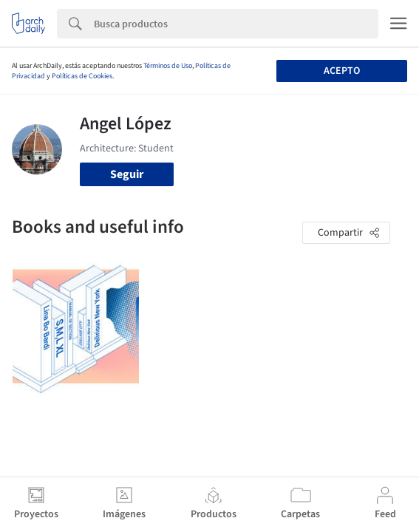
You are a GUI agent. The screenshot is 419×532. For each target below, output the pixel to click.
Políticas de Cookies (82, 76)
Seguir (127, 174)
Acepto (342, 71)
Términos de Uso (168, 66)
